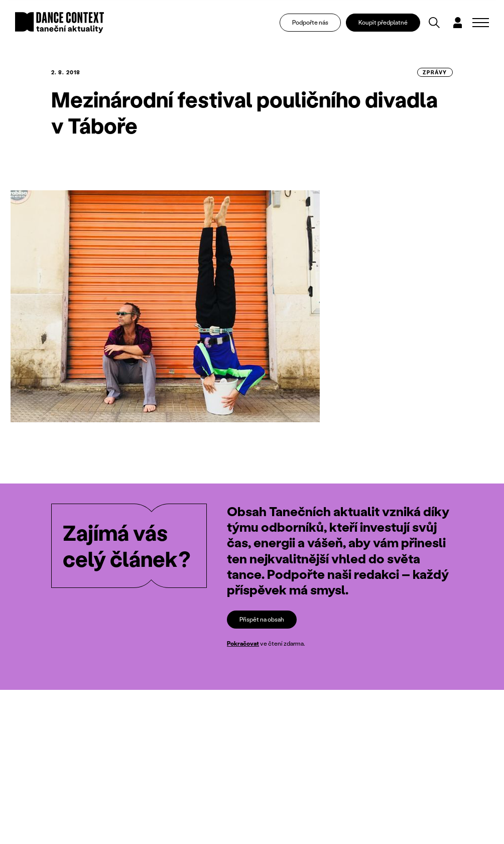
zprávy (435, 72)
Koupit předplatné (384, 23)
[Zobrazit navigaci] (481, 23)
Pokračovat (243, 644)
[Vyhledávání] (435, 23)
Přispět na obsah (262, 619)
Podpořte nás (311, 23)
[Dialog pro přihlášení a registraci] (458, 23)
